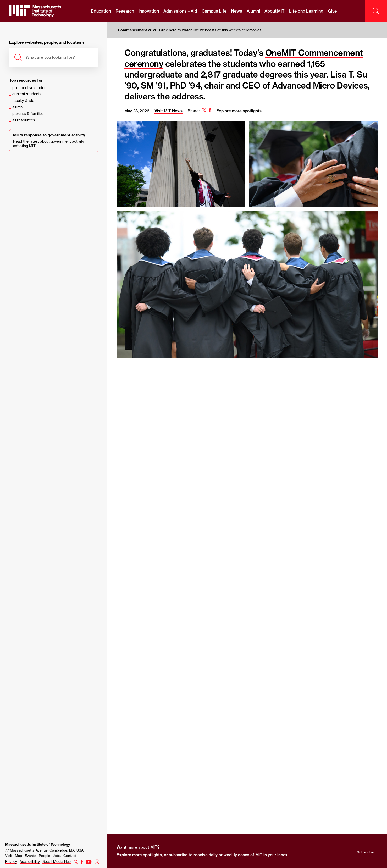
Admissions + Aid (180, 11)
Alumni (253, 11)
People (45, 856)
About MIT (275, 11)
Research (125, 11)
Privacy (11, 861)
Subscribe (365, 852)
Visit (9, 856)
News (237, 11)
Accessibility (30, 861)
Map (18, 856)
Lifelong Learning (306, 11)
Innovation (149, 11)
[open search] (376, 11)
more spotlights (147, 855)
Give (332, 11)
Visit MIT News (168, 111)
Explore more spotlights (239, 111)
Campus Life (214, 11)
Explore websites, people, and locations (47, 43)
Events (30, 856)
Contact (70, 856)
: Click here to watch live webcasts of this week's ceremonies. (190, 30)
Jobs (57, 856)
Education (101, 11)
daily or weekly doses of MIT (236, 855)
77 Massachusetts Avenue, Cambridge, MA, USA (44, 850)
